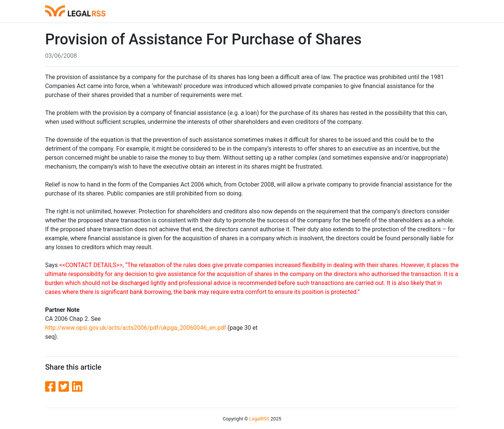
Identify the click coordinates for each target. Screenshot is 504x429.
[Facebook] (52, 387)
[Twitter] (65, 387)
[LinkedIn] (77, 387)
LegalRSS (259, 419)
